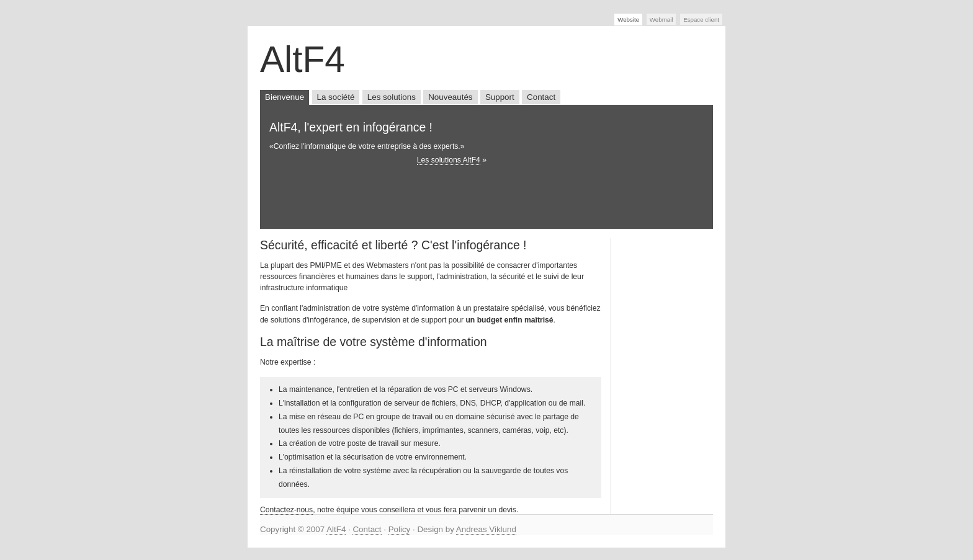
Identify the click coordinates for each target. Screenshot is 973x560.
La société (336, 97)
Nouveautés (450, 97)
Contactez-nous (286, 510)
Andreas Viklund (486, 529)
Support (500, 97)
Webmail (661, 20)
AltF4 (336, 529)
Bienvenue (285, 97)
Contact (541, 97)
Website (628, 20)
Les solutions (392, 97)
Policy (400, 529)
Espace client (701, 20)
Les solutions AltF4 (449, 160)
